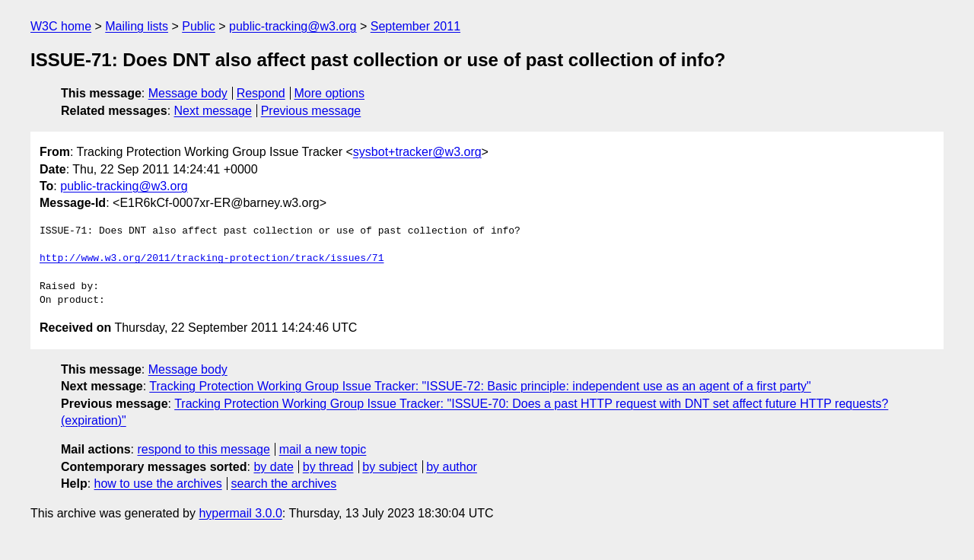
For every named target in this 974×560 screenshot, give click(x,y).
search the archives (284, 484)
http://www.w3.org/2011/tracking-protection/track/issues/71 (212, 259)
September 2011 (415, 26)
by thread (328, 467)
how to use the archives (158, 484)
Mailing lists (137, 26)
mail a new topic (323, 449)
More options (330, 93)
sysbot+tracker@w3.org (417, 152)
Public (199, 26)
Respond (261, 93)
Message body (188, 93)
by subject (390, 467)
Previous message (311, 111)
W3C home (61, 26)
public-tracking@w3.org (293, 26)
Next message (213, 111)
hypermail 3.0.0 (240, 513)
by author (452, 467)
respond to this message (203, 449)
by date (273, 467)
